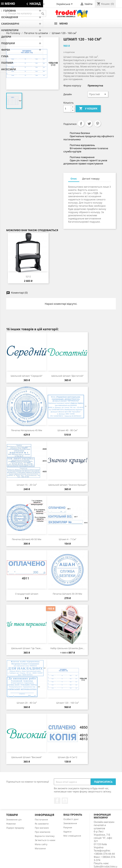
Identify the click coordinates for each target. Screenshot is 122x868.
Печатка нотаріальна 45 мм (27, 430)
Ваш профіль (73, 815)
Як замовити (42, 824)
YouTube (65, 801)
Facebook (57, 801)
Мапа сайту (41, 844)
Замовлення (70, 823)
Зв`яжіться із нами (45, 840)
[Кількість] (67, 109)
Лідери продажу (15, 828)
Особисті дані (71, 819)
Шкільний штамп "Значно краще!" (67, 485)
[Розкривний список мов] (65, 4)
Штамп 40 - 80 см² (68, 430)
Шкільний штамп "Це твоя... (27, 648)
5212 (28, 276)
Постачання (41, 819)
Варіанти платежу (45, 836)
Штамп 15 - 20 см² (27, 485)
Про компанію (42, 832)
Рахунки (68, 827)
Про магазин (42, 828)
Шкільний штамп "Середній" (27, 376)
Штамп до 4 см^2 (68, 757)
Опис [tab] (74, 179)
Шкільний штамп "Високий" (27, 757)
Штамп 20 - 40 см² (27, 703)
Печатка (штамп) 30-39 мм (67, 594)
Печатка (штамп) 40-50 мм (27, 539)
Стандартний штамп (27, 594)
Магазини (40, 848)
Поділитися (81, 124)
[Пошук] (26, 13)
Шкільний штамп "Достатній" (68, 376)
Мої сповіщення (72, 836)
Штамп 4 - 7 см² (68, 539)
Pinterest (98, 124)
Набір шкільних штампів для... (67, 648)
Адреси (67, 832)
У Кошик (88, 109)
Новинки (11, 824)
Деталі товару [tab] (91, 179)
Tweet (89, 124)
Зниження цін (14, 819)
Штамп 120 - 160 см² (68, 703)
